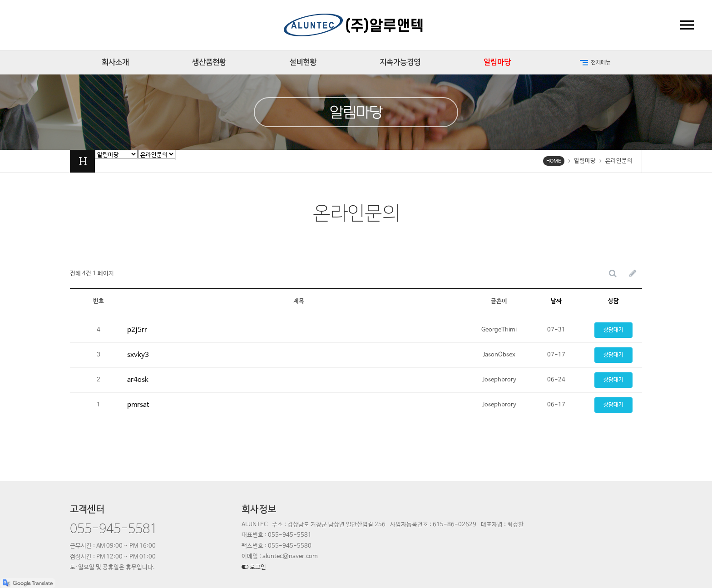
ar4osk (138, 380)
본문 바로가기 (0, 0)
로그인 (254, 567)
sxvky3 (138, 355)
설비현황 (303, 62)
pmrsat (138, 405)
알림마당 (497, 62)
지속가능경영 (400, 62)
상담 (613, 301)
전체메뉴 (595, 63)
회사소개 (115, 62)
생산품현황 (209, 62)
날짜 (556, 301)
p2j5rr (137, 330)
